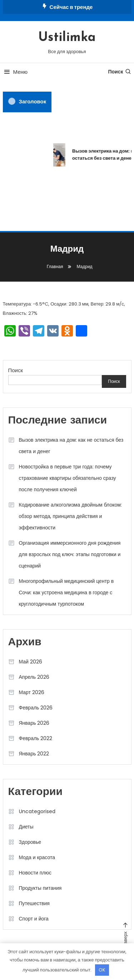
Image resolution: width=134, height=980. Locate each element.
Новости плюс (35, 873)
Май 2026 (31, 662)
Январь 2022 (34, 754)
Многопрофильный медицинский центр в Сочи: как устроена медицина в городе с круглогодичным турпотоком (66, 592)
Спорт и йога (34, 919)
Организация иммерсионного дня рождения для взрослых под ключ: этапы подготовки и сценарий (70, 554)
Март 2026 (32, 692)
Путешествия (34, 903)
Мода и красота (37, 857)
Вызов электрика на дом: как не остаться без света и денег (71, 446)
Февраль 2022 (36, 738)
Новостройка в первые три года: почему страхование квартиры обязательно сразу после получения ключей (68, 478)
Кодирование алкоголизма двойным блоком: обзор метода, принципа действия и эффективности (70, 516)
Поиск (120, 72)
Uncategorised (37, 811)
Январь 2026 (34, 723)
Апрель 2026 (34, 677)
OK (102, 970)
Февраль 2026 (36, 708)
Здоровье (30, 842)
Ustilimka (67, 38)
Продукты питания (40, 888)
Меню (15, 72)
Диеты (26, 827)
